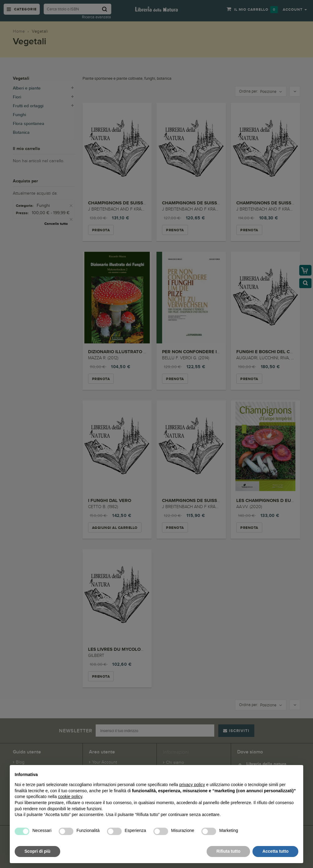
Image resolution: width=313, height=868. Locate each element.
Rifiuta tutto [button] (228, 851)
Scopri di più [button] (37, 851)
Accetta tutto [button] (275, 851)
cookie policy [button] (70, 797)
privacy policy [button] (192, 785)
